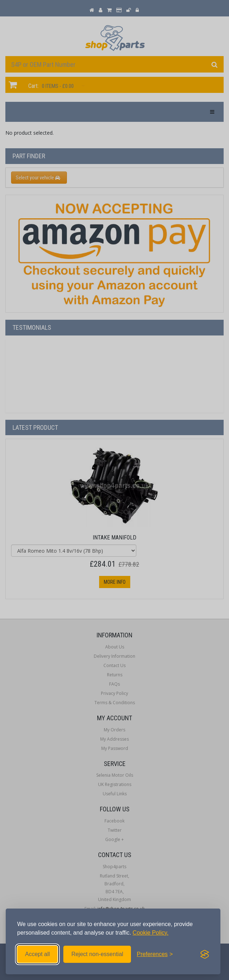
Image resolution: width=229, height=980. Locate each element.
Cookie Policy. (151, 933)
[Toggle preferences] (155, 954)
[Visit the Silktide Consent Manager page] (205, 954)
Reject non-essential (97, 954)
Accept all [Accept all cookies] (37, 954)
